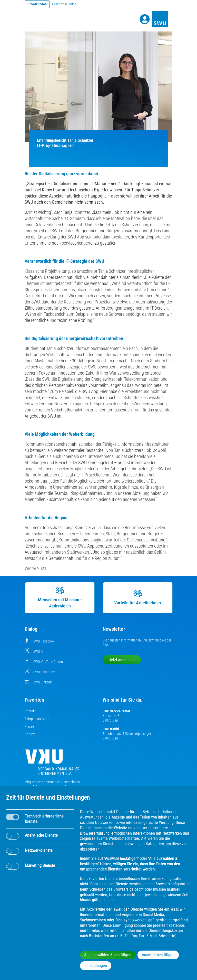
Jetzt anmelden (122, 660)
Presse (29, 726)
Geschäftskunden (64, 4)
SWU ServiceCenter (116, 711)
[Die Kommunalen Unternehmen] (52, 764)
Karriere (30, 734)
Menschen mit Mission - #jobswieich (60, 597)
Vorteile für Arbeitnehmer (138, 597)
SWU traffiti (111, 729)
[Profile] (145, 19)
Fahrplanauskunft (37, 719)
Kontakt (30, 711)
